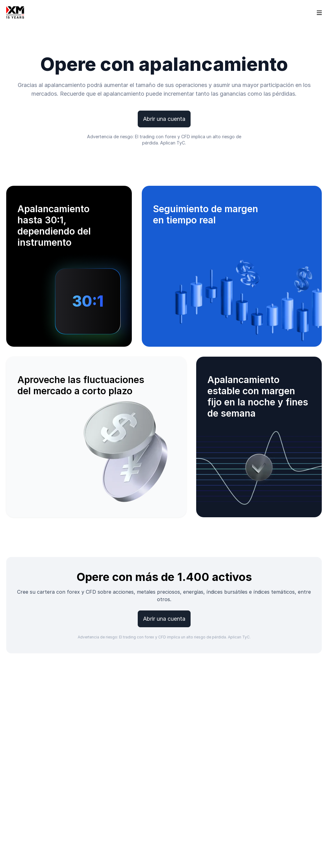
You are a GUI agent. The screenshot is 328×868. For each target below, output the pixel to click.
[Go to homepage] (15, 12)
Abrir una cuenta (164, 119)
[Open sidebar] (319, 12)
